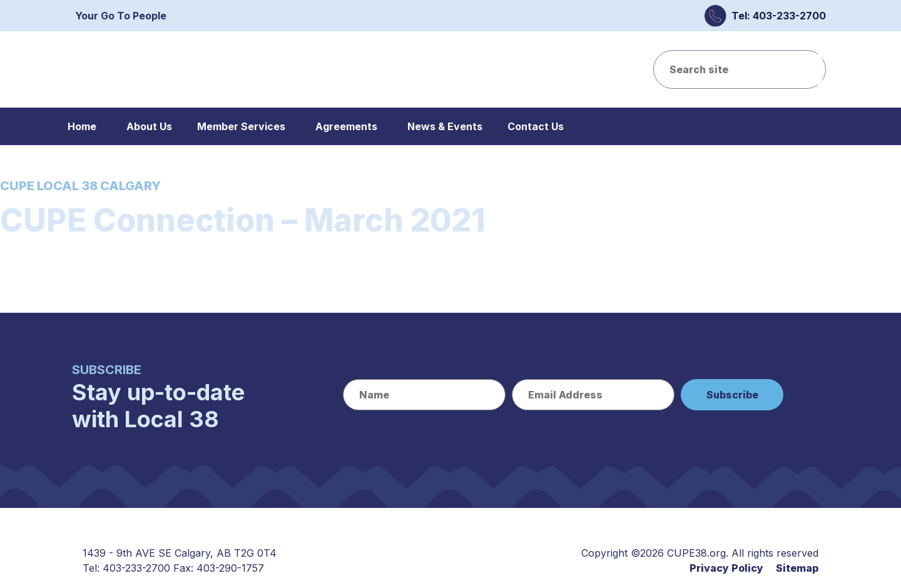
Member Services (241, 126)
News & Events (445, 126)
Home (82, 126)
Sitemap (797, 568)
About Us (149, 126)
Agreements (346, 126)
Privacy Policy (726, 568)
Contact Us (536, 126)
